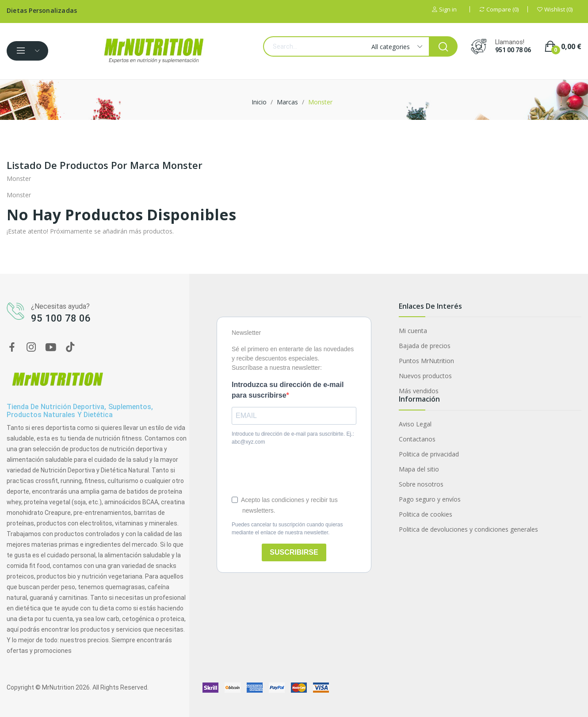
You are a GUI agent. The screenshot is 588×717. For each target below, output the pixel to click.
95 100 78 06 (61, 318)
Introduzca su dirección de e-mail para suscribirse (288, 390)
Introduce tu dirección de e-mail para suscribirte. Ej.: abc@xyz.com (293, 438)
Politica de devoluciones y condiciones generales (468, 529)
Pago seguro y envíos (430, 499)
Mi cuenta (413, 331)
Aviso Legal (415, 424)
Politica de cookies (426, 514)
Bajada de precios (425, 346)
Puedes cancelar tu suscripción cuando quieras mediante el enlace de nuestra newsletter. (287, 529)
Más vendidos (419, 391)
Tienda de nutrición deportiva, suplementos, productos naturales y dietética (80, 411)
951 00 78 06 (513, 50)
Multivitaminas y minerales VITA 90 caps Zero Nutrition (103, 668)
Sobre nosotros (421, 484)
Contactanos (417, 439)
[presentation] (299, 470)
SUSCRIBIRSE (294, 552)
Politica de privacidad (429, 454)
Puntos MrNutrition (426, 361)
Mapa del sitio (419, 469)
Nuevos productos (425, 376)
